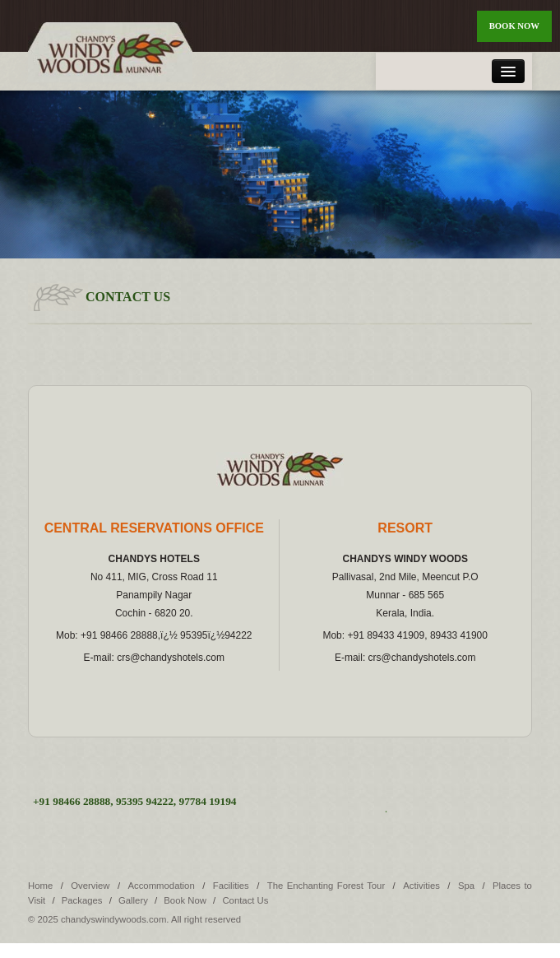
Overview (90, 886)
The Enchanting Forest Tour (328, 886)
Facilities (231, 886)
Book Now (514, 26)
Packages (82, 900)
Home (40, 886)
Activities (421, 886)
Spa (466, 886)
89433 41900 (459, 635)
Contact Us (245, 900)
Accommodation (161, 886)
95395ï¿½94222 (216, 635)
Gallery (133, 900)
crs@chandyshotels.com (171, 658)
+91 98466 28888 (119, 635)
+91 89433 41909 (386, 635)
